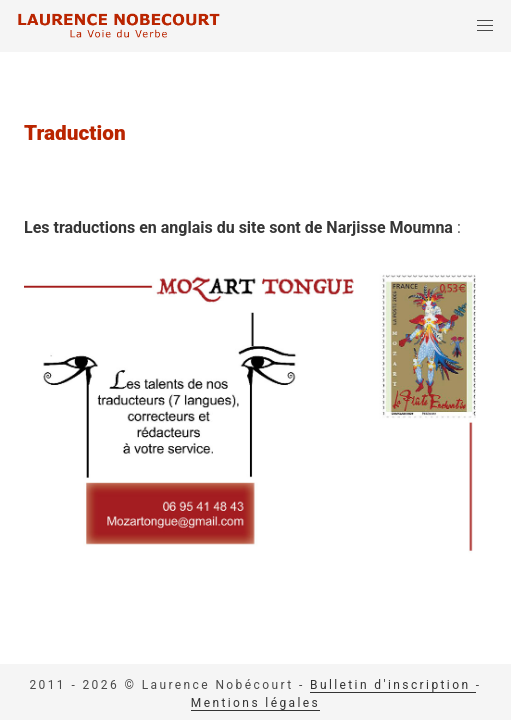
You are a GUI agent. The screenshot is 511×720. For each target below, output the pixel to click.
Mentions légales (255, 703)
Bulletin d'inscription (393, 685)
